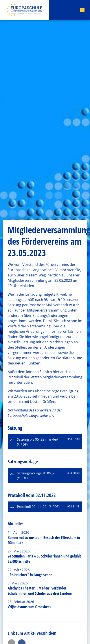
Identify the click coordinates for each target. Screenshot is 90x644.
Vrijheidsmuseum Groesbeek (29, 607)
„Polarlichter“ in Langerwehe (30, 575)
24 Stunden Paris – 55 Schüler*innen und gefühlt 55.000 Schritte (44, 559)
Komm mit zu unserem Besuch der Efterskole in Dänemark (44, 540)
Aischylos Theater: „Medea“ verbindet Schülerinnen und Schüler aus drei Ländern (40, 590)
